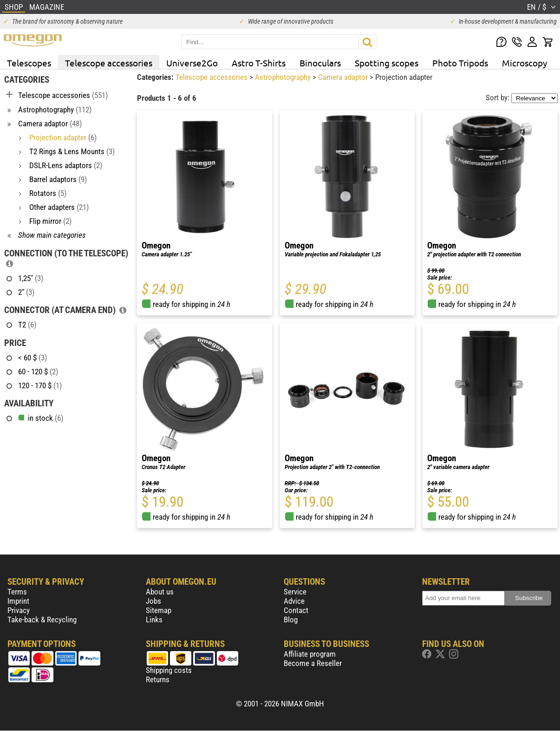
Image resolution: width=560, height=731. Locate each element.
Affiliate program (310, 654)
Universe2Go (192, 63)
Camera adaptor (344, 77)
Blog (291, 620)
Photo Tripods (460, 63)
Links (154, 620)
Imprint (18, 601)
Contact (296, 610)
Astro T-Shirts (259, 63)
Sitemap (159, 610)
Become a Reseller (313, 663)
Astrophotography (284, 77)
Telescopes (29, 63)
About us (160, 592)
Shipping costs (169, 670)
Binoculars (320, 63)
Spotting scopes (387, 63)
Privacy (19, 610)
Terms (17, 592)
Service (295, 592)
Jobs (153, 601)
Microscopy (524, 63)
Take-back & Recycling (42, 620)
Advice (294, 601)
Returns (158, 679)
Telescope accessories (109, 63)
